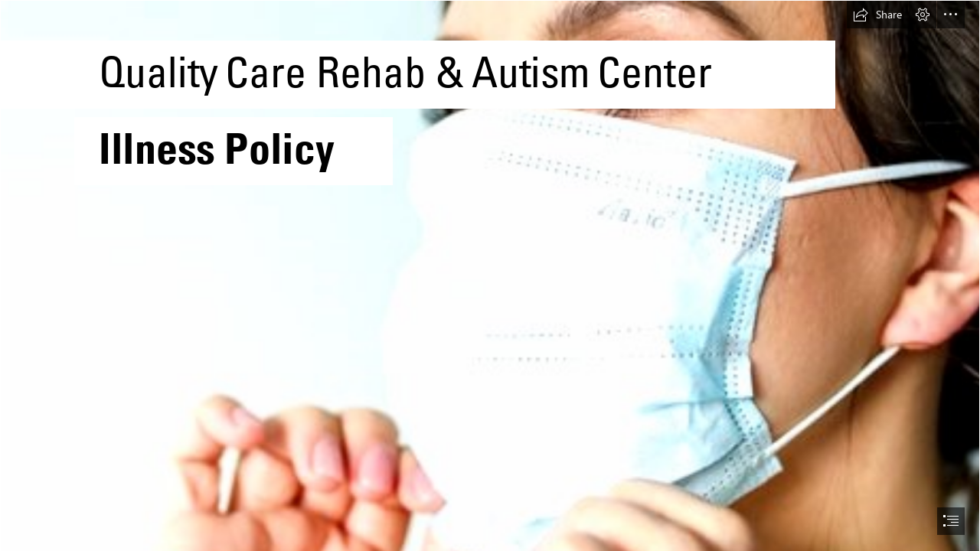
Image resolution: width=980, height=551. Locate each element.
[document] (490, 275)
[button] (877, 15)
